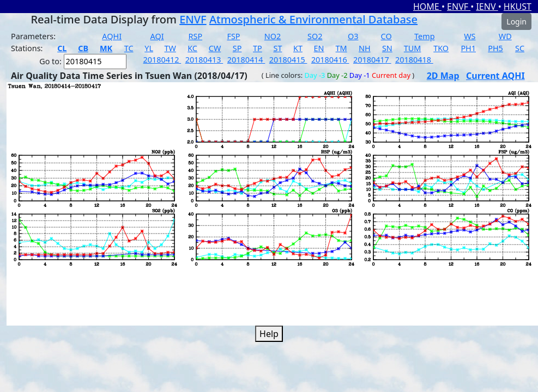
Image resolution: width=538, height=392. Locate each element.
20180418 (414, 60)
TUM (413, 48)
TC (129, 48)
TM (341, 48)
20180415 (288, 60)
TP (258, 48)
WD (505, 36)
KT (298, 48)
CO (386, 36)
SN (387, 48)
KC (192, 48)
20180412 (162, 60)
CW (215, 48)
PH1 (468, 48)
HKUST (518, 7)
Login (516, 22)
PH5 (495, 48)
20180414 (246, 60)
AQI (157, 36)
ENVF (459, 7)
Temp (424, 36)
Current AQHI (495, 76)
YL (149, 48)
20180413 (204, 60)
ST (277, 48)
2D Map (443, 76)
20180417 (372, 60)
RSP (196, 36)
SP (237, 48)
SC (520, 48)
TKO (441, 48)
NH (365, 48)
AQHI (112, 36)
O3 (353, 36)
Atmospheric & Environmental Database (313, 19)
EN (319, 48)
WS (470, 36)
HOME (427, 7)
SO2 (315, 36)
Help (269, 334)
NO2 (273, 36)
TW (170, 48)
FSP (233, 36)
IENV (487, 7)
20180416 (330, 60)
